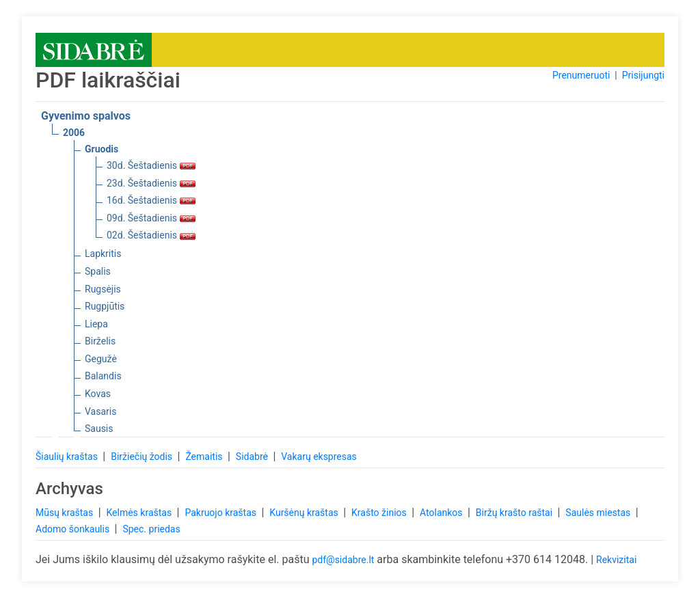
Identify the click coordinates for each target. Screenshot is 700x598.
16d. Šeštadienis (151, 200)
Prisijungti (643, 75)
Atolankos (442, 513)
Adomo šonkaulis (74, 529)
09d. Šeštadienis (151, 218)
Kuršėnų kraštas (305, 513)
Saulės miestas (599, 513)
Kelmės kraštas (140, 513)
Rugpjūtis (105, 306)
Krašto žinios (380, 513)
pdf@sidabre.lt (343, 560)
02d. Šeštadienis (151, 235)
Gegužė (101, 359)
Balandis (103, 376)
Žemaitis (205, 457)
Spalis (98, 271)
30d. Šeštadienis (151, 165)
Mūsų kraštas (66, 513)
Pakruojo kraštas (221, 513)
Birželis (100, 341)
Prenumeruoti (581, 75)
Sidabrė (253, 457)
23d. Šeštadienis (151, 183)
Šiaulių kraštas (68, 457)
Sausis (99, 429)
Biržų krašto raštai (515, 513)
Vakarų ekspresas (319, 457)
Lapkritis (103, 254)
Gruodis (102, 149)
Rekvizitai (616, 560)
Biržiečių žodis (143, 457)
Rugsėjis (103, 289)
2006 (74, 133)
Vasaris (100, 411)
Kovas (98, 394)
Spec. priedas (151, 529)
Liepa (96, 324)
